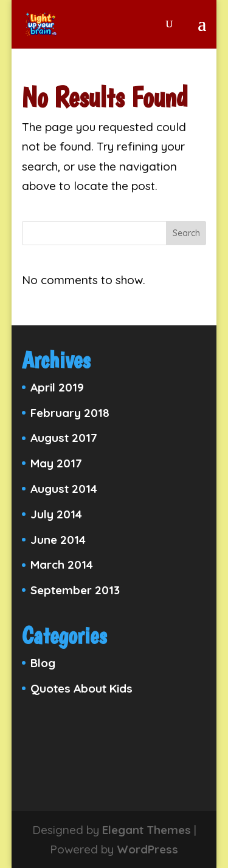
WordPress (147, 849)
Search (186, 233)
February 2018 (70, 413)
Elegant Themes (147, 830)
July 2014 (56, 514)
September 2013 (75, 590)
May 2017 (56, 463)
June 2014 (58, 540)
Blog (43, 663)
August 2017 (64, 438)
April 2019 (57, 387)
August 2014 (64, 489)
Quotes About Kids (81, 688)
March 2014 (62, 565)
